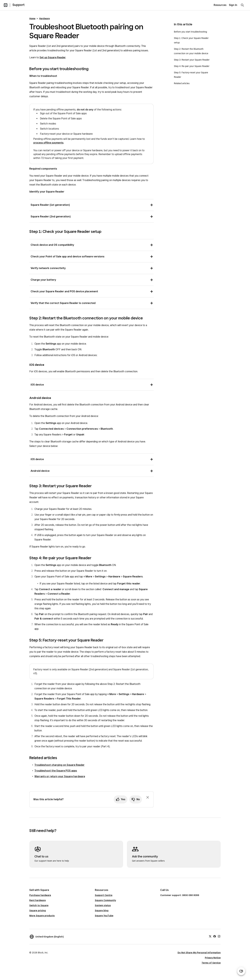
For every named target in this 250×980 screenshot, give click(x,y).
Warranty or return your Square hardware (60, 776)
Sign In (233, 5)
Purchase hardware (40, 895)
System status (103, 905)
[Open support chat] (241, 971)
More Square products (42, 916)
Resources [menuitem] (220, 5)
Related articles (182, 83)
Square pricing (38, 911)
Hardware (44, 18)
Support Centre (104, 895)
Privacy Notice (213, 958)
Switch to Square (39, 905)
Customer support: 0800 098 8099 (180, 895)
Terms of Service (211, 963)
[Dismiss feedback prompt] (148, 797)
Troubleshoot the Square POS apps (56, 771)
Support (18, 5)
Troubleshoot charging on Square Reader (59, 765)
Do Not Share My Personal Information (199, 953)
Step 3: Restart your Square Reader (192, 60)
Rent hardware (38, 900)
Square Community (105, 900)
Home (32, 18)
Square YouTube (104, 916)
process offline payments (48, 143)
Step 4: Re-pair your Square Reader (192, 66)
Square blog (102, 911)
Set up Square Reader (53, 57)
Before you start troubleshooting (190, 32)
